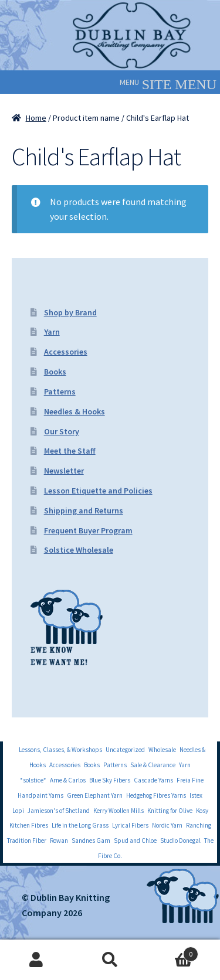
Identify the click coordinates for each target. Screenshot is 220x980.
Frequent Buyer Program (88, 530)
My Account (37, 960)
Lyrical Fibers (130, 825)
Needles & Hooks (75, 411)
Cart (172, 952)
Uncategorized (125, 750)
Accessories (66, 352)
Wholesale (162, 750)
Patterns (60, 392)
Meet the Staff (70, 451)
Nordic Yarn (167, 825)
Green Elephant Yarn (95, 795)
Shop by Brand (70, 312)
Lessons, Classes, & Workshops (60, 750)
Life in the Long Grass (80, 825)
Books (55, 372)
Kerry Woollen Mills (119, 811)
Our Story (62, 431)
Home (36, 118)
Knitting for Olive (170, 811)
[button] (129, 82)
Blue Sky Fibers (110, 780)
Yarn (52, 332)
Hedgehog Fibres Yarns (156, 795)
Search (110, 960)
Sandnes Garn (91, 841)
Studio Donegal (180, 841)
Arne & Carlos (68, 780)
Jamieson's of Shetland (59, 811)
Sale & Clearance (153, 765)
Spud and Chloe (135, 841)
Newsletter (64, 471)
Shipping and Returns (84, 511)
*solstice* (33, 780)
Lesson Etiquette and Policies (98, 491)
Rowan (59, 841)
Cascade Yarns (153, 780)
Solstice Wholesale (79, 550)
